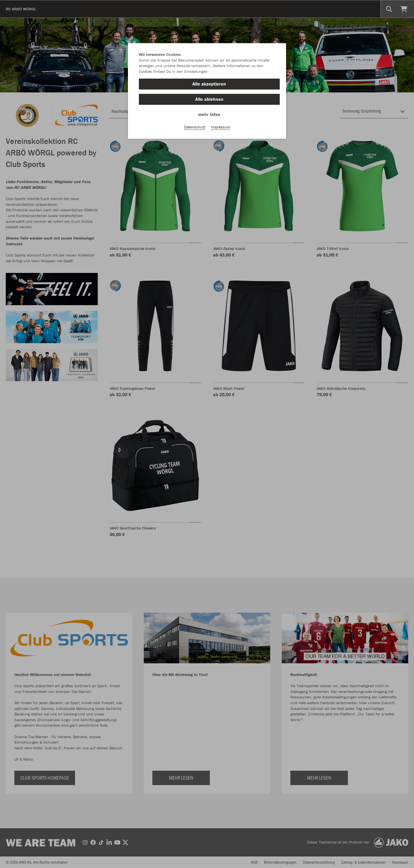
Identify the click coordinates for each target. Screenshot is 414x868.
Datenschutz (195, 127)
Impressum (221, 127)
